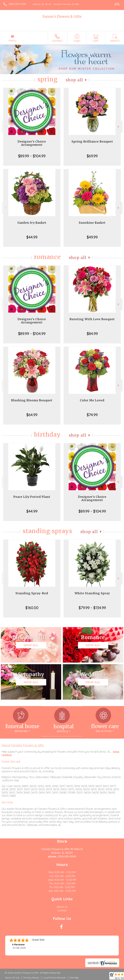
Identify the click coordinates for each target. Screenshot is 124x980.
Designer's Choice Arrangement (32, 143)
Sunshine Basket (92, 223)
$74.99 (92, 415)
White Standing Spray (92, 593)
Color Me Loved (92, 400)
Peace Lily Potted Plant (32, 497)
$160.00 (32, 608)
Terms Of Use (12, 978)
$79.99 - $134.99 (92, 608)
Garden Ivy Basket (32, 223)
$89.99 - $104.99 (32, 156)
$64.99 (32, 415)
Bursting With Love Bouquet (92, 319)
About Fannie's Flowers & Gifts (23, 745)
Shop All (74, 80)
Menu (12, 40)
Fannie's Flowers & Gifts (62, 17)
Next (119, 127)
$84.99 (92, 334)
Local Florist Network (54, 978)
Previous (5, 127)
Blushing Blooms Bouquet (32, 400)
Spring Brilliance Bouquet (92, 141)
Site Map (74, 978)
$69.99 (92, 156)
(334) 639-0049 (17, 4)
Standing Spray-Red (32, 593)
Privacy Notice (31, 978)
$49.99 (92, 237)
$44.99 (32, 237)
